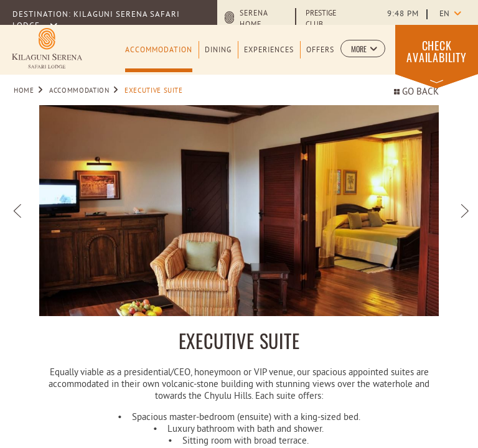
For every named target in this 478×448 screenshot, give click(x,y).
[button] (363, 49)
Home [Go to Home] (24, 91)
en (444, 14)
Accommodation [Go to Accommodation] (79, 91)
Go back (416, 92)
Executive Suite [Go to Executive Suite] (154, 91)
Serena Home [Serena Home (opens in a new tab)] (254, 19)
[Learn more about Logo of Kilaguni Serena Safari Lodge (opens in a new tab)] (47, 48)
